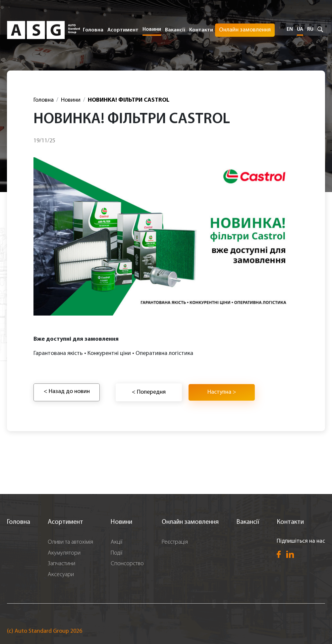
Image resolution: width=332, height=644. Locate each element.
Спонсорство (127, 564)
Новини (152, 29)
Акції (116, 542)
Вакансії (175, 30)
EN (290, 29)
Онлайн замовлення (245, 30)
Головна (93, 30)
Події (116, 553)
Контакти (201, 30)
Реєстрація (175, 542)
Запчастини (61, 564)
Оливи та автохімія (70, 542)
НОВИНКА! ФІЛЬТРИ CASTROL (129, 100)
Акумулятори (64, 553)
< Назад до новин (67, 392)
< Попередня (149, 392)
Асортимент (65, 522)
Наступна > (222, 392)
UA (300, 29)
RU (310, 29)
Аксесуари (61, 575)
